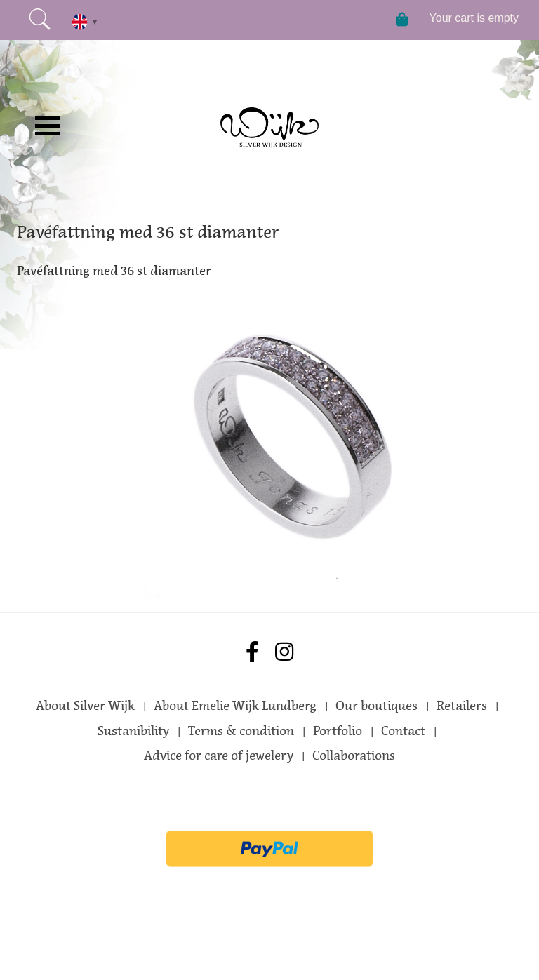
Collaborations (354, 756)
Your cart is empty (474, 18)
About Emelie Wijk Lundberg (235, 706)
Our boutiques (377, 706)
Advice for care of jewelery (219, 756)
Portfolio (338, 731)
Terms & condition (241, 731)
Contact (403, 731)
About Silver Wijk (85, 706)
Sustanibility (133, 731)
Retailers (462, 706)
